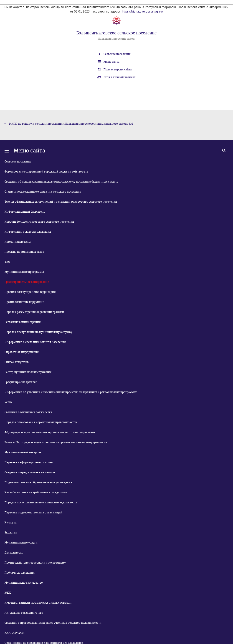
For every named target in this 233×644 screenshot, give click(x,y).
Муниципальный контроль (23, 452)
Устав (8, 402)
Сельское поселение (18, 162)
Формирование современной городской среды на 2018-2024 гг (46, 172)
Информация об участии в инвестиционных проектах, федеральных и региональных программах (71, 392)
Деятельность (14, 553)
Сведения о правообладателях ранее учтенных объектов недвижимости (53, 623)
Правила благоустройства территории (30, 292)
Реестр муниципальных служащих (28, 372)
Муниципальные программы (24, 272)
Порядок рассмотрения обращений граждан (34, 312)
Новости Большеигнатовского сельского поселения (39, 222)
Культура (10, 523)
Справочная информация (22, 352)
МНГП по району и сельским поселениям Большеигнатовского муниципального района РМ (71, 124)
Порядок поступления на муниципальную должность (41, 502)
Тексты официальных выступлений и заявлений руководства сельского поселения (61, 202)
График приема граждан (21, 382)
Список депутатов (17, 362)
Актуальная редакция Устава (24, 613)
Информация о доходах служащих (28, 232)
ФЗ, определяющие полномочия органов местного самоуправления (50, 432)
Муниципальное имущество (24, 583)
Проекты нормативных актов (24, 252)
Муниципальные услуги (21, 543)
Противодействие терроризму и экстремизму (35, 563)
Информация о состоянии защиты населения (35, 342)
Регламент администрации (23, 322)
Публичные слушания (20, 573)
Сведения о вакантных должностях (28, 412)
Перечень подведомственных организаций (34, 513)
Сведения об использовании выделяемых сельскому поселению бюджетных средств (61, 182)
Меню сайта (111, 62)
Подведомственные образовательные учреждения (38, 482)
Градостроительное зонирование (27, 282)
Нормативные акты (18, 242)
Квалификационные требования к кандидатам (36, 492)
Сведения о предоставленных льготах (30, 472)
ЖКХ (8, 593)
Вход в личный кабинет (119, 77)
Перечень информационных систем (29, 462)
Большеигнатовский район (116, 39)
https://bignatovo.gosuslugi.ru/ (143, 11)
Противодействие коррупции (24, 302)
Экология (11, 533)
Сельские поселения (117, 54)
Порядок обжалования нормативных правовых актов (41, 422)
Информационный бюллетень (25, 212)
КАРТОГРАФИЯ (15, 633)
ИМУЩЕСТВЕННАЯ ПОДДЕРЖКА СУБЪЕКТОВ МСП (38, 603)
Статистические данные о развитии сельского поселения (43, 192)
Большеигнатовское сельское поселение (116, 33)
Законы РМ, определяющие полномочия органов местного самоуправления (56, 442)
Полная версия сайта (118, 70)
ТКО (7, 262)
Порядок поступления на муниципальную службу (38, 332)
